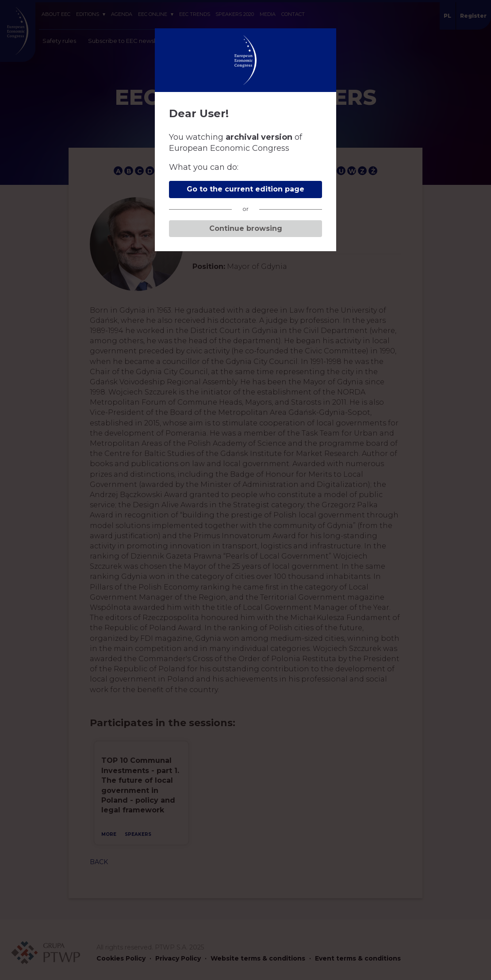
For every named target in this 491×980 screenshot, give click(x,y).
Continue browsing (246, 228)
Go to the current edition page (245, 189)
